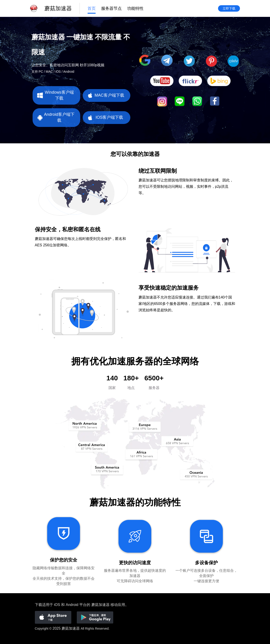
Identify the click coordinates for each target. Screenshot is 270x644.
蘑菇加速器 (71, 628)
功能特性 (135, 8)
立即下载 (229, 8)
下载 (39, 605)
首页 (92, 8)
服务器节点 (111, 8)
